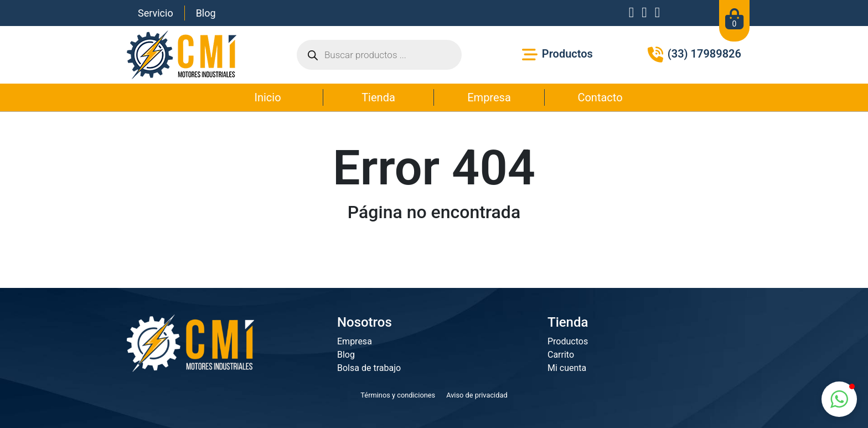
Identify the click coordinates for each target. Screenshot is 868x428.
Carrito (561, 355)
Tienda (378, 97)
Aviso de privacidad (477, 395)
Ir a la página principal (434, 251)
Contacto (600, 97)
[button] (839, 399)
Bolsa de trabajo (369, 368)
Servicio (156, 13)
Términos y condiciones (398, 395)
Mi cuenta (567, 368)
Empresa (489, 97)
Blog (206, 13)
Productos (568, 341)
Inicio (267, 97)
